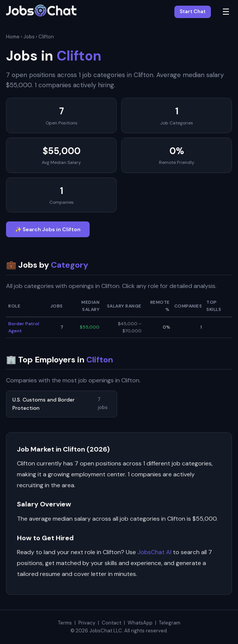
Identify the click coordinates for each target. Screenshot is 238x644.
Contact (111, 623)
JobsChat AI (154, 552)
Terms (65, 623)
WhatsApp (140, 623)
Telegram (170, 623)
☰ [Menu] (226, 12)
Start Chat (193, 11)
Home (13, 37)
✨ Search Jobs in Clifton (48, 229)
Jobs (29, 37)
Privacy (87, 623)
